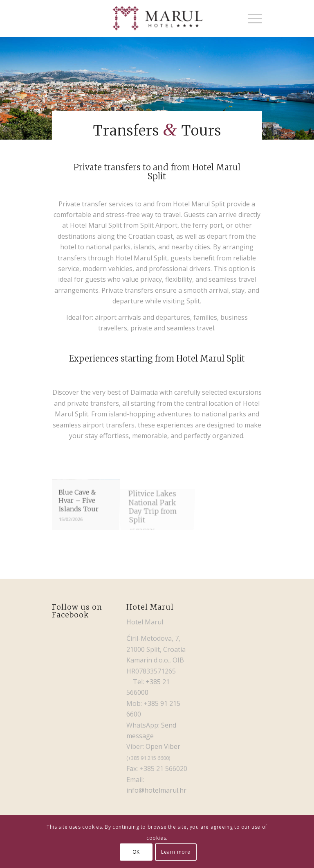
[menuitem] (251, 18)
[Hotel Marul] (157, 18)
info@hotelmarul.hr (156, 790)
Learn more (176, 852)
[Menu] (251, 18)
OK (136, 852)
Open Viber (163, 746)
